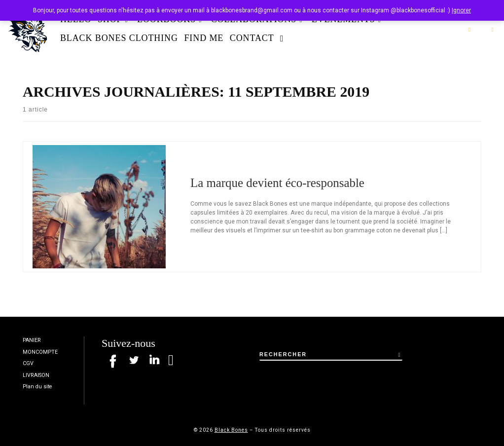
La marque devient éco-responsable (277, 183)
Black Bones (231, 430)
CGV (28, 363)
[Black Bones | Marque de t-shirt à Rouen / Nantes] (28, 28)
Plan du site (37, 387)
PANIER (32, 340)
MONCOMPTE (40, 352)
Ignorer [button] (461, 10)
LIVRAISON (36, 375)
